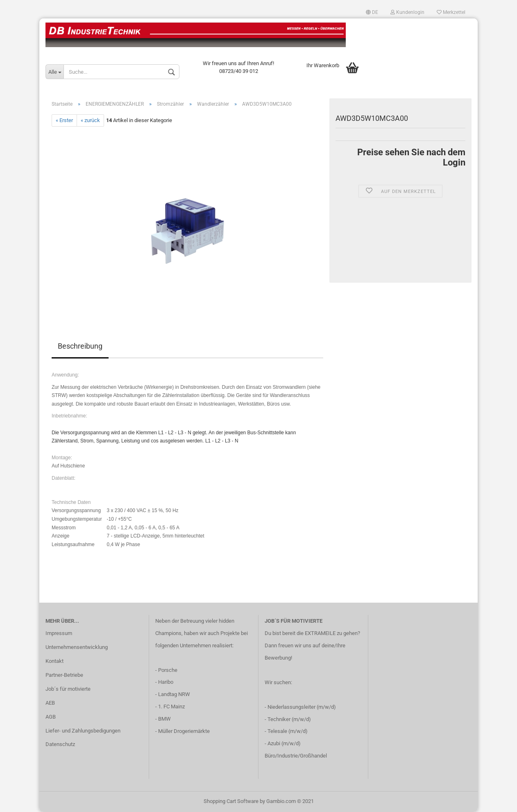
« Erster (64, 120)
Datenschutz (60, 744)
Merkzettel (451, 12)
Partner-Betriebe (64, 675)
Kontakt (54, 661)
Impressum (59, 633)
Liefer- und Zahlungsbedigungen (83, 731)
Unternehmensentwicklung (77, 647)
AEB (50, 703)
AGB (51, 717)
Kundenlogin (407, 12)
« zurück (90, 120)
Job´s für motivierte (68, 689)
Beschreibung (80, 346)
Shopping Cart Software (231, 801)
